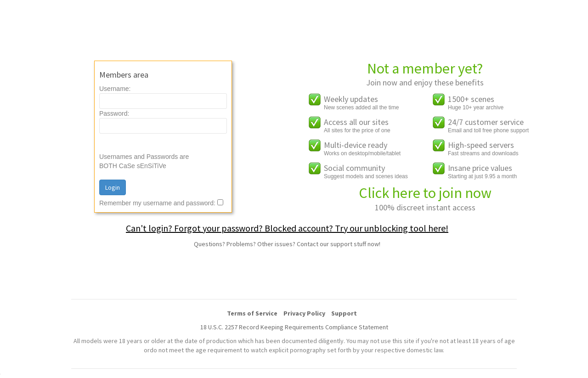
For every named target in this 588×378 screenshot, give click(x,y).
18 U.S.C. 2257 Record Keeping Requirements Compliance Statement (294, 327)
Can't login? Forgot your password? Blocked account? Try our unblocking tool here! (287, 228)
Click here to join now (425, 193)
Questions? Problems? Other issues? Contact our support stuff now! (287, 244)
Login (113, 187)
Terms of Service (252, 313)
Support (344, 313)
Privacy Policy (304, 313)
